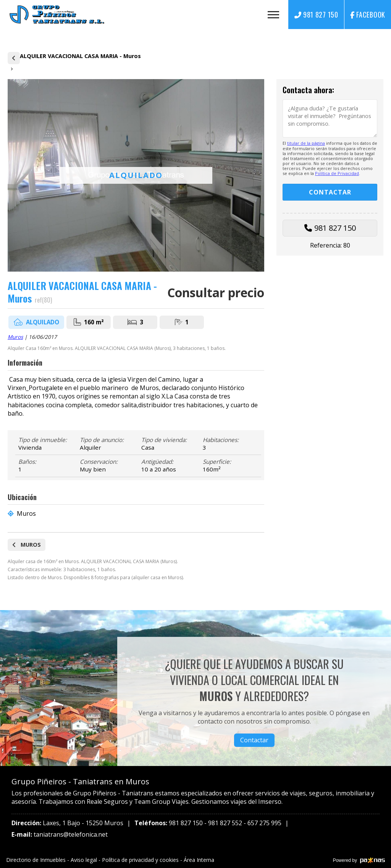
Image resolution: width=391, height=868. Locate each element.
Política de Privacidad (337, 173)
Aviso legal (84, 860)
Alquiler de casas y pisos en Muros (14, 58)
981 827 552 (225, 823)
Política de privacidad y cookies (140, 860)
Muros (15, 337)
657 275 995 (264, 823)
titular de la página (306, 143)
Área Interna (199, 860)
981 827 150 (335, 228)
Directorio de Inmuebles (36, 860)
